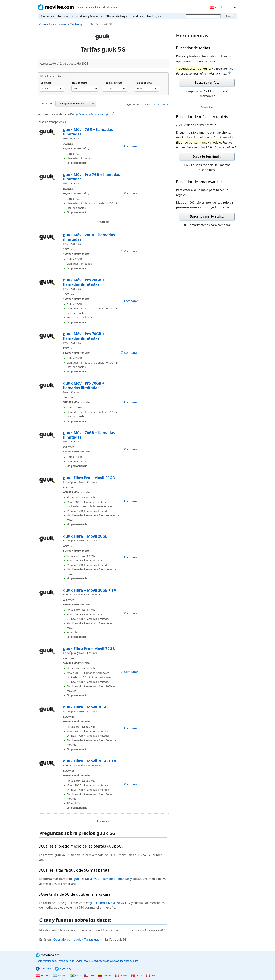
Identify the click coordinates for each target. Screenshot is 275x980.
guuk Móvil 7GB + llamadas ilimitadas (88, 132)
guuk (63, 24)
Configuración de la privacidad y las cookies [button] (114, 961)
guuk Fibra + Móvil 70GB (85, 707)
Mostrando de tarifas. (76, 114)
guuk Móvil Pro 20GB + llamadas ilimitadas (84, 282)
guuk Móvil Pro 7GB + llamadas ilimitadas (92, 177)
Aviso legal (82, 961)
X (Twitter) (63, 969)
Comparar (47, 16)
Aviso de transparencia (53, 122)
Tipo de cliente (143, 83)
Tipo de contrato (113, 83)
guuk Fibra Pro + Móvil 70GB (89, 649)
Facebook (43, 969)
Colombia (104, 976)
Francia (121, 976)
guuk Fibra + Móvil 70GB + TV (90, 761)
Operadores (48, 24)
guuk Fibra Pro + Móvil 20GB (89, 478)
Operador (46, 83)
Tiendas (137, 16)
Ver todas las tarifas (156, 104)
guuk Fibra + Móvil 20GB (85, 536)
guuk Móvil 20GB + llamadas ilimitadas (89, 237)
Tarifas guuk (79, 24)
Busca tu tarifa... (207, 83)
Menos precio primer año (76, 104)
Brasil (75, 976)
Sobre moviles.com (46, 961)
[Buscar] (203, 16)
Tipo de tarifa (79, 83)
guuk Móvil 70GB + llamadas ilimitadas (89, 435)
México (136, 976)
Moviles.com (56, 7)
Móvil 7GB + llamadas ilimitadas (107, 879)
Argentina (60, 976)
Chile (89, 976)
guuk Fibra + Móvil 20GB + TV (90, 590)
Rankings (154, 16)
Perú (151, 976)
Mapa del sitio (66, 961)
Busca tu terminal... (207, 156)
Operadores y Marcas (87, 16)
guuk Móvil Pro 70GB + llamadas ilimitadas (84, 336)
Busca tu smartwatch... (207, 216)
